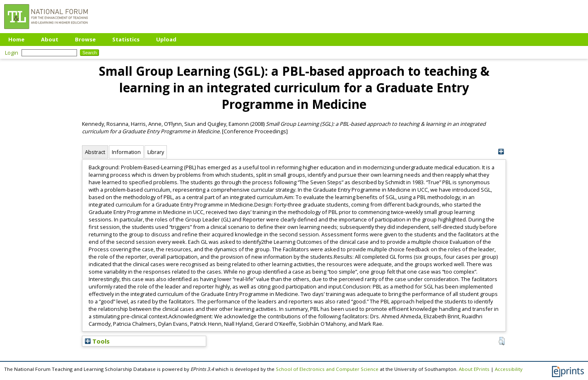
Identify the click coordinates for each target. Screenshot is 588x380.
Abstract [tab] (95, 152)
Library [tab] (156, 152)
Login (12, 53)
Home (16, 39)
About (50, 39)
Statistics (126, 39)
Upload (166, 39)
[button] (502, 341)
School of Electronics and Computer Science (327, 369)
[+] (501, 152)
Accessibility (509, 369)
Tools (97, 341)
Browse (85, 39)
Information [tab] (126, 152)
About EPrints (474, 369)
